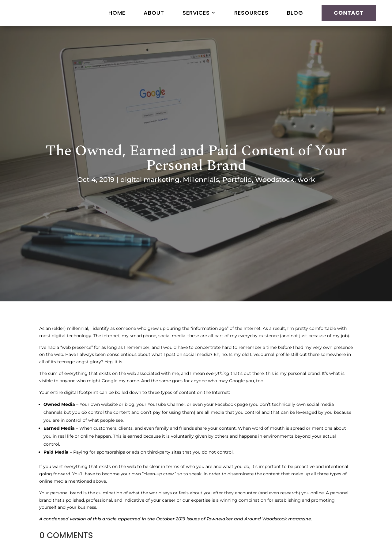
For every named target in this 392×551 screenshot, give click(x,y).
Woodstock (275, 180)
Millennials (201, 180)
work (306, 180)
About (154, 13)
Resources (251, 13)
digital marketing (150, 180)
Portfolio (237, 180)
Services (196, 13)
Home (117, 13)
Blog (295, 13)
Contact (349, 13)
